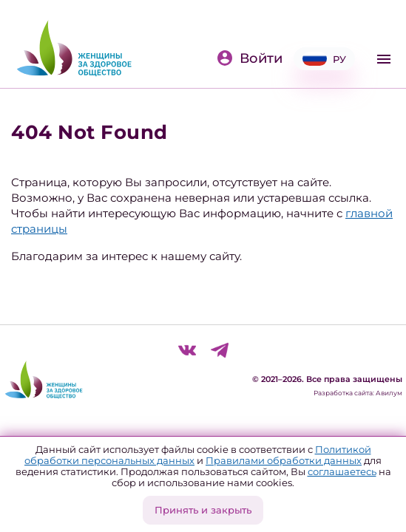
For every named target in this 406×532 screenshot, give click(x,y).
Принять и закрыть (203, 510)
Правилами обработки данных (284, 460)
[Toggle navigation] (384, 59)
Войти (249, 58)
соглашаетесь (342, 471)
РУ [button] (324, 59)
